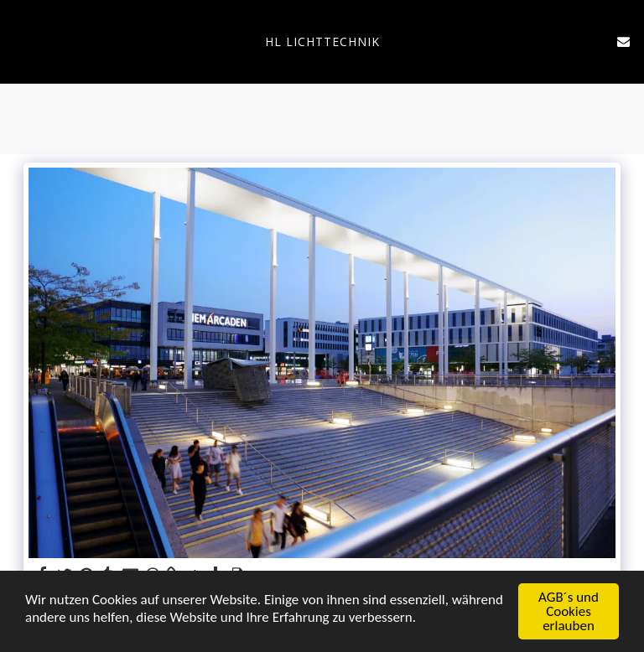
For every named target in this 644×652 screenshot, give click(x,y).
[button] (18, 41)
